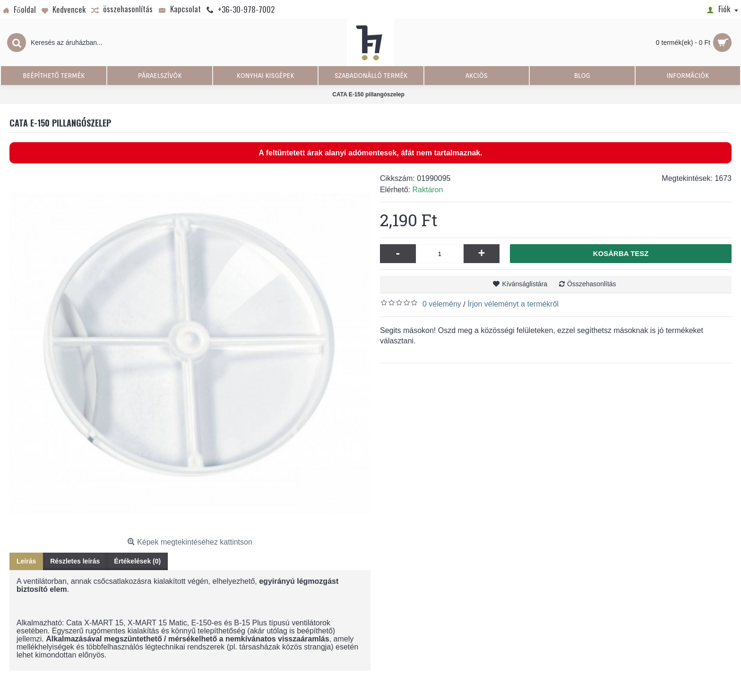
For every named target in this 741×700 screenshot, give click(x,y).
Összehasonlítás (592, 284)
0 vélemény (442, 304)
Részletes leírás (75, 561)
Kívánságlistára (525, 284)
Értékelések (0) (137, 561)
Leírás (26, 561)
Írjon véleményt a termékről (513, 304)
